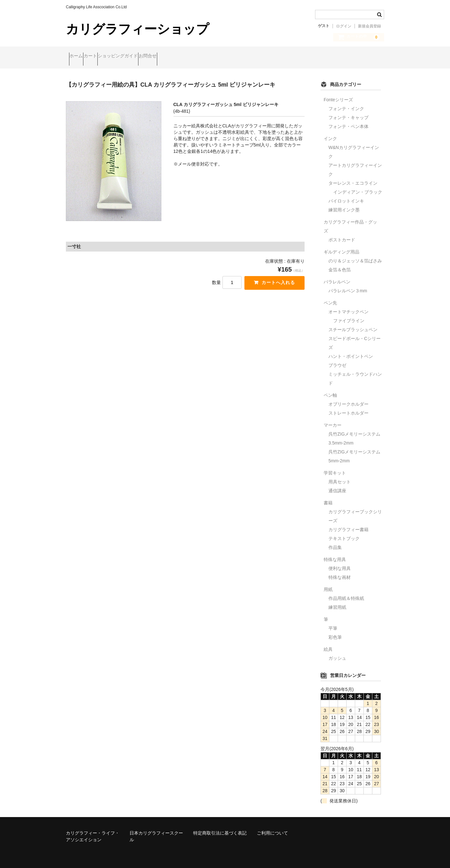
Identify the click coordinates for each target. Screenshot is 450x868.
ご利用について (272, 828)
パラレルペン (337, 276)
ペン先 (330, 297)
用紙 (328, 584)
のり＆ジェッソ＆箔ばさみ (355, 255)
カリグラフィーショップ (137, 29)
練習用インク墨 (344, 204)
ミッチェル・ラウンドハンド (355, 373)
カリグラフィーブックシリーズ (355, 511)
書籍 (328, 497)
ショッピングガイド (145, 56)
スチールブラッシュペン (353, 324)
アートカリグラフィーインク (355, 164)
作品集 (335, 542)
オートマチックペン (348, 306)
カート (106, 56)
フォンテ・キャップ (348, 112)
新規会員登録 (369, 26)
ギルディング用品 (341, 246)
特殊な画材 (340, 572)
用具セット (340, 476)
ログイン (344, 26)
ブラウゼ (337, 360)
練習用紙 (337, 602)
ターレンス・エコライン (353, 178)
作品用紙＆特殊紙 (346, 593)
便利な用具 (340, 563)
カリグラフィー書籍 (348, 524)
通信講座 (337, 485)
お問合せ (187, 56)
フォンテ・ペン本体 (348, 121)
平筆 (333, 623)
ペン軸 (330, 390)
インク (330, 133)
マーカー (333, 420)
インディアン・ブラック (358, 187)
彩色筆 (335, 632)
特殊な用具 (335, 554)
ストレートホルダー (348, 408)
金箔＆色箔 (340, 264)
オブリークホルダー (348, 399)
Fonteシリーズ (338, 94)
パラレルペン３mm (348, 285)
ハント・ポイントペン (351, 351)
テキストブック (344, 533)
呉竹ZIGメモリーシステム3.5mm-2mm (354, 433)
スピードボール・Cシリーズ (355, 338)
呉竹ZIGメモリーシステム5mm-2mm (354, 451)
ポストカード (342, 234)
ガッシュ (337, 653)
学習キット (335, 467)
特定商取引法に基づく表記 (220, 828)
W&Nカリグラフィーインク (354, 146)
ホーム (79, 56)
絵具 (328, 644)
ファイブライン (349, 315)
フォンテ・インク (346, 103)
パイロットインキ (346, 196)
